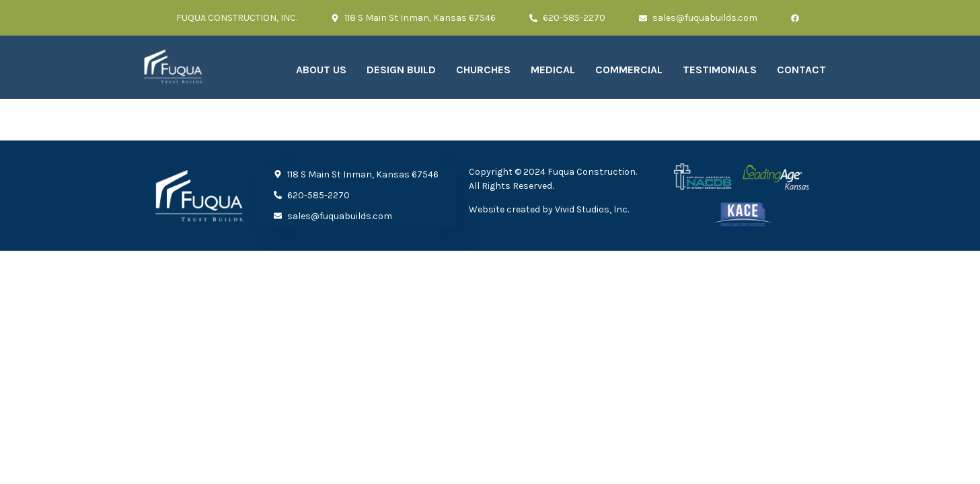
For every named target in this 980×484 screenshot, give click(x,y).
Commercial (629, 70)
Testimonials (720, 70)
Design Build (401, 70)
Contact (801, 70)
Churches (483, 70)
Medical (553, 70)
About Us (321, 70)
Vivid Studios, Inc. (592, 209)
